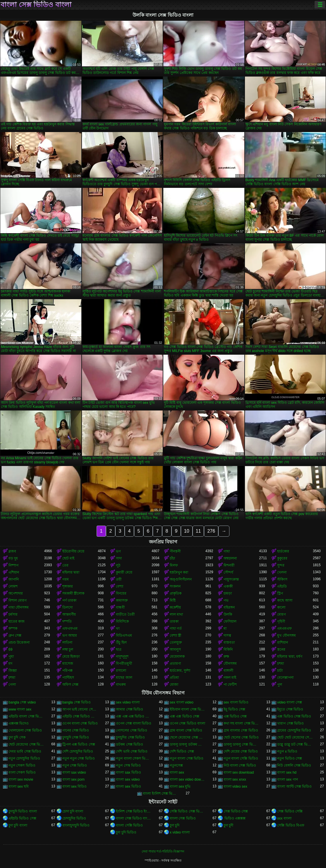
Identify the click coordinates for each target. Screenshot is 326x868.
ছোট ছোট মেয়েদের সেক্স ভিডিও (295, 737)
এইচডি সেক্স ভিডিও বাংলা (80, 716)
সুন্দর (281, 565)
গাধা (227, 551)
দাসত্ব (227, 635)
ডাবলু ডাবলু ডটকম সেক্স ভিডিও (188, 744)
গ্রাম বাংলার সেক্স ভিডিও (241, 730)
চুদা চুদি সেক (17, 737)
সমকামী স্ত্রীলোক (73, 593)
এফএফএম (70, 628)
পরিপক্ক (67, 671)
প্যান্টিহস (68, 678)
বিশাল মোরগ (18, 600)
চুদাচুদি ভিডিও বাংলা (23, 811)
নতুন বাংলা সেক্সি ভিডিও (241, 758)
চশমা (280, 663)
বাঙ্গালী (228, 671)
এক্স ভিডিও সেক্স (235, 716)
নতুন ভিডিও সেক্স (290, 758)
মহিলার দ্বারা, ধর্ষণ (290, 656)
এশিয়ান (14, 572)
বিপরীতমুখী (124, 663)
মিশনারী (229, 565)
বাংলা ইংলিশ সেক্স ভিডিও (161, 793)
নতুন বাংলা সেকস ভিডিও (134, 758)
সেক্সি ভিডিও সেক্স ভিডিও (188, 811)
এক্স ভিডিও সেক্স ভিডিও (294, 716)
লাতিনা (67, 642)
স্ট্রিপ (280, 593)
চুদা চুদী (228, 825)
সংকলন (175, 586)
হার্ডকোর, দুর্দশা (180, 671)
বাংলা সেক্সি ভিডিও (129, 825)
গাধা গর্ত (176, 628)
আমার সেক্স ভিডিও (129, 709)
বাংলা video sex (235, 786)
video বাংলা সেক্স (289, 702)
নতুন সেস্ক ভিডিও (128, 765)
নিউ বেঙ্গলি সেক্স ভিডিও (294, 765)
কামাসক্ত (122, 600)
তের (65, 565)
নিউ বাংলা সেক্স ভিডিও (240, 765)
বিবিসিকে (122, 621)
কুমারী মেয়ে (124, 572)
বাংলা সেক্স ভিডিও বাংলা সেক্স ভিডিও (134, 818)
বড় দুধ (13, 558)
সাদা (119, 558)
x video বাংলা (180, 832)
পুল (280, 685)
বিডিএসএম (124, 635)
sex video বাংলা (128, 702)
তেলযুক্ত (176, 642)
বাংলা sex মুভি (180, 786)
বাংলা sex (177, 772)
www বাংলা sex (20, 709)
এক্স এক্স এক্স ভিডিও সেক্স (134, 716)
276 (211, 531)
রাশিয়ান (283, 642)
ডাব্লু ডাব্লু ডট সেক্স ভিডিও (295, 744)
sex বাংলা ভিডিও (236, 702)
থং (118, 628)
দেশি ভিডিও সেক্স (182, 751)
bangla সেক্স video (22, 702)
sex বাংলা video (182, 702)
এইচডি (282, 586)
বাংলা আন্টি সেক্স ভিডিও (294, 786)
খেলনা (282, 572)
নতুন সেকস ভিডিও (22, 765)
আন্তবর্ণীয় (69, 614)
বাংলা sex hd (287, 772)
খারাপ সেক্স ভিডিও (290, 723)
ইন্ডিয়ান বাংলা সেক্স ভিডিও (188, 709)
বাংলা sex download (239, 772)
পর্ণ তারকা (69, 600)
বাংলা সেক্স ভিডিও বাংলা (36, 5)
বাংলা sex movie (21, 779)
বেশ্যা (120, 586)
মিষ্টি (173, 600)
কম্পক (13, 628)
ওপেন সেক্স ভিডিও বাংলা (187, 723)
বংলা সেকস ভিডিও (22, 772)
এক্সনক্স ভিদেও (19, 723)
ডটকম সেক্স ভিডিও (129, 744)
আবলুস (175, 649)
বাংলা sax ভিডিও (128, 772)
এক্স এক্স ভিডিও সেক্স (185, 716)
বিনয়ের (121, 593)
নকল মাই (230, 678)
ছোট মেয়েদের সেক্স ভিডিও (26, 744)
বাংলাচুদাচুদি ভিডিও (76, 825)
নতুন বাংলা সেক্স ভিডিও (187, 758)
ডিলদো (67, 607)
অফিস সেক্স (70, 685)
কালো (281, 607)
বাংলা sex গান (287, 779)
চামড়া (228, 593)
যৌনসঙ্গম (230, 663)
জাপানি (14, 579)
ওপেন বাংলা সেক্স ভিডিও (80, 723)
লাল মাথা (176, 614)
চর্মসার (13, 614)
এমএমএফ (284, 628)
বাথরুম (121, 685)
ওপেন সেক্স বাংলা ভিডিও (134, 723)
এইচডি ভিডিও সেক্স (22, 818)
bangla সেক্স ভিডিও (77, 702)
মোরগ (282, 614)
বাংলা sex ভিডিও (128, 786)
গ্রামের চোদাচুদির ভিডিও (294, 730)
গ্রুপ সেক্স (15, 635)
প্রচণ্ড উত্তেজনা (19, 642)
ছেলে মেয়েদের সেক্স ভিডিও (188, 737)
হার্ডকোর (283, 551)
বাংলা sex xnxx (235, 779)
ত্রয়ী (119, 579)
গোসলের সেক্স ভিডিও (132, 730)
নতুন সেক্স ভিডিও (75, 765)
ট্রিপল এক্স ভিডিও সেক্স (79, 744)
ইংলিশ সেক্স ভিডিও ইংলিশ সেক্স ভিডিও (134, 811)
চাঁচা (172, 558)
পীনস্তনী (175, 551)
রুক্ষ (226, 656)
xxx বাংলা (284, 818)
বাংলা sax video (74, 772)
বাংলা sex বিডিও (74, 786)
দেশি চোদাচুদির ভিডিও (78, 751)
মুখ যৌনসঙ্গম (286, 635)
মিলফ (174, 565)
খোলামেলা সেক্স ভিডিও (25, 730)
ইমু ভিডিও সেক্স (235, 709)
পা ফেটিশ (230, 685)
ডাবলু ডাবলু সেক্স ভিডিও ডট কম (241, 744)
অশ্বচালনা (230, 558)
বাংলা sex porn (73, 779)
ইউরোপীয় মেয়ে (73, 551)
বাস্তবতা (229, 642)
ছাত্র (119, 649)
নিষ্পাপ (13, 565)
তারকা (174, 621)
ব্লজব (12, 551)
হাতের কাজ (17, 621)
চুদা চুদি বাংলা (18, 825)
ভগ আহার (70, 635)
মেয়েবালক (177, 656)
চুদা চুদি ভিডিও (126, 832)
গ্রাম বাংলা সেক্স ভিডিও (186, 730)
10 (187, 531)
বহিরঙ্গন (229, 607)
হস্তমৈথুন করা (179, 572)
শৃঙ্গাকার (68, 586)
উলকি (228, 614)
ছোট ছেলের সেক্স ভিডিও (241, 737)
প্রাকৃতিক (176, 593)
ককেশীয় (175, 607)
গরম (66, 579)
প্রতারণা (175, 663)
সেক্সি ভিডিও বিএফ (291, 825)
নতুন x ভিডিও (287, 751)
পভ (226, 600)
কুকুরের (282, 558)
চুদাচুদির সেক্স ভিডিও (130, 737)
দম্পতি (67, 621)
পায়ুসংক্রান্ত (231, 579)
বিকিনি (228, 649)
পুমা (11, 656)
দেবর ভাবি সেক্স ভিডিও (25, 751)
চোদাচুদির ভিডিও (74, 818)
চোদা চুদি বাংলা (73, 811)
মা (225, 628)
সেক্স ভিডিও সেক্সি (290, 811)
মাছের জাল (124, 678)
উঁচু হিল (121, 642)
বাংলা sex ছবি (19, 786)
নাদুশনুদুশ (122, 656)
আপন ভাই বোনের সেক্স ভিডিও (80, 709)
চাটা (280, 671)
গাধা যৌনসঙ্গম (19, 607)
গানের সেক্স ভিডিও (76, 730)
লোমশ (13, 586)
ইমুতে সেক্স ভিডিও (290, 709)
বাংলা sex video (128, 779)
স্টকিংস (282, 579)
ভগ (118, 551)
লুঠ (118, 565)
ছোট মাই (68, 558)
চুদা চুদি (175, 825)
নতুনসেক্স (176, 765)
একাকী (228, 586)
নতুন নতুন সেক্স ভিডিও (79, 758)
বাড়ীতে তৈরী (125, 614)
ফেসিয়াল (230, 621)
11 (198, 531)
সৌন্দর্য (228, 572)
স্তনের (281, 649)
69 (10, 649)
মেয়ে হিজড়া (71, 656)
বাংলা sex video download (188, 779)
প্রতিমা (174, 678)
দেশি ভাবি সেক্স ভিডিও (132, 751)
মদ (10, 663)
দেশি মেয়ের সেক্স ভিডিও (241, 751)
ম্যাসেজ (68, 663)
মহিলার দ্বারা (71, 572)
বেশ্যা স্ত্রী (175, 635)
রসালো (121, 671)
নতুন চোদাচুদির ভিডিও (24, 758)
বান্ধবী (120, 607)
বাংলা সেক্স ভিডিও (183, 818)
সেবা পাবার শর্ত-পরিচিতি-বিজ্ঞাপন (163, 851)
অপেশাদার (16, 593)
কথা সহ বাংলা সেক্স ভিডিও (241, 723)
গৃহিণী (281, 621)
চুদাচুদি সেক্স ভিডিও (76, 737)
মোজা (174, 685)
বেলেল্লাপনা (285, 678)
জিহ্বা (13, 671)
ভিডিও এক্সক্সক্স (235, 818)
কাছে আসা (285, 600)
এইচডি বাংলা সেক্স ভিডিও (26, 716)
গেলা (12, 685)
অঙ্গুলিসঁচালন (181, 579)
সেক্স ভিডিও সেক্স (236, 811)
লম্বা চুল (68, 649)
